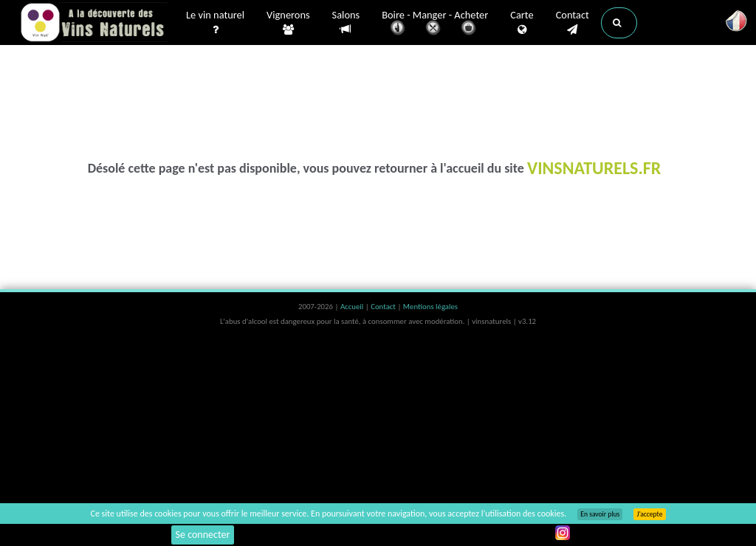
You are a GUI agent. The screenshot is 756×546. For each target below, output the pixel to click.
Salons (346, 23)
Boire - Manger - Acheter (435, 24)
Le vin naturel (215, 23)
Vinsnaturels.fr (94, 24)
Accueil (353, 307)
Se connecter (203, 535)
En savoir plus (600, 514)
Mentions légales (430, 307)
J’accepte (649, 514)
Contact (573, 23)
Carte (522, 23)
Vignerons (288, 23)
